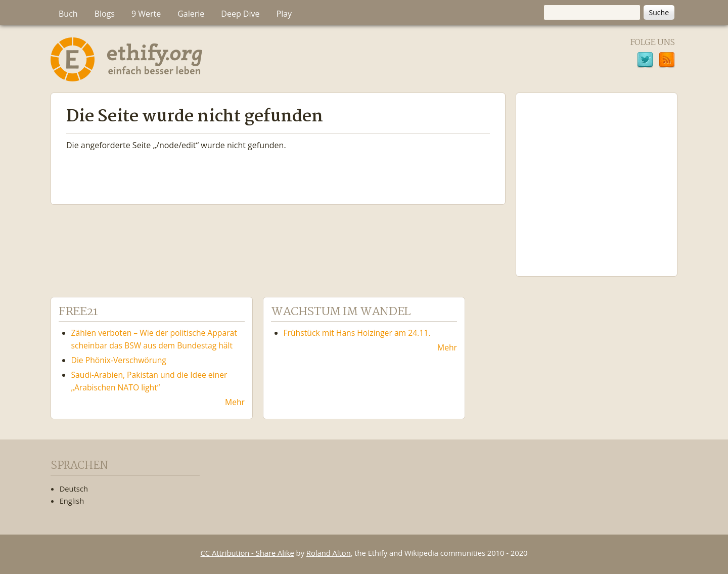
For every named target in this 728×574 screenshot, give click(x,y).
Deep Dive (240, 14)
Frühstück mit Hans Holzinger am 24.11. (357, 333)
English (72, 501)
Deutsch (74, 489)
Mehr (235, 402)
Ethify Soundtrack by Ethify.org (597, 176)
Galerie (191, 14)
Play (284, 14)
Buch (68, 14)
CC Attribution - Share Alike (247, 553)
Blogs (105, 14)
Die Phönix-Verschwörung (119, 360)
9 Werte (146, 14)
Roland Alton (329, 553)
